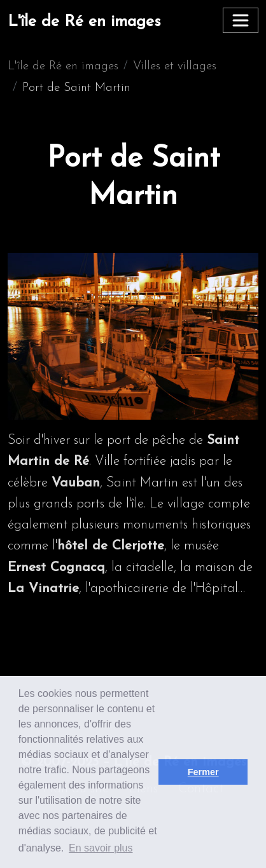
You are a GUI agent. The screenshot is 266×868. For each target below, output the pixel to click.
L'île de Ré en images (84, 22)
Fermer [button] (203, 772)
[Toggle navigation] (241, 20)
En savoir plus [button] (101, 848)
